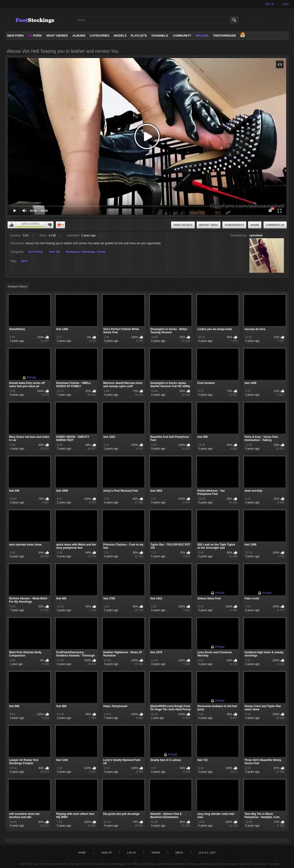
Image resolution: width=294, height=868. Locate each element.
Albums (79, 36)
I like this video (11, 225)
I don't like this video (50, 225)
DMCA (179, 853)
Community (182, 36)
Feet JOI (54, 252)
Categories (100, 36)
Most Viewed (57, 36)
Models (120, 36)
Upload (202, 36)
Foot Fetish (35, 252)
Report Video (208, 225)
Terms (156, 853)
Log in (286, 4)
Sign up (270, 4)
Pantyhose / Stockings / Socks (86, 252)
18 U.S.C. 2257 (207, 853)
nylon (24, 261)
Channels (160, 36)
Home (82, 853)
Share (255, 225)
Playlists (139, 36)
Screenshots (234, 225)
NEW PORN (15, 36)
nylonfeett (256, 235)
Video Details (183, 225)
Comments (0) (275, 225)
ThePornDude (224, 36)
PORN (35, 36)
